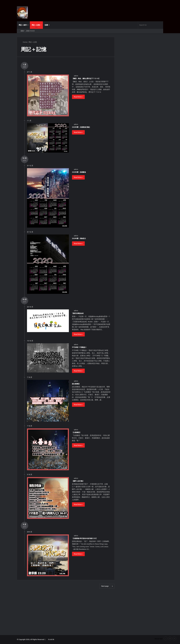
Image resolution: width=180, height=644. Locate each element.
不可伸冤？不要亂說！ (79, 347)
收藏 (46, 25)
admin (76, 76)
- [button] (166, 638)
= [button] (174, 638)
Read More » (78, 97)
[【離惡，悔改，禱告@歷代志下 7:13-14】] (48, 95)
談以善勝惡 (76, 384)
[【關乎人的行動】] (48, 498)
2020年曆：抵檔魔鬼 (79, 172)
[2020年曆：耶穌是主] (48, 264)
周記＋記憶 (36, 25)
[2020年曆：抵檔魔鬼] (48, 198)
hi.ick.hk (51, 639)
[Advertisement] (90, 611)
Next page (107, 586)
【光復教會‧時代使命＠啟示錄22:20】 (85, 538)
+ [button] (170, 638)
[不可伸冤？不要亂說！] (48, 358)
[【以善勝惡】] (48, 449)
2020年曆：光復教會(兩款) (81, 127)
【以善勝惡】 (76, 432)
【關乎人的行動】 (78, 481)
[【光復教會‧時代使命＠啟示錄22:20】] (48, 555)
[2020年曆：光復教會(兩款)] (48, 138)
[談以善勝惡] (48, 401)
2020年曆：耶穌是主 (79, 238)
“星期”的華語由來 (78, 313)
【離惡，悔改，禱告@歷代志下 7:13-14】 (86, 79)
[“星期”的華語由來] (48, 321)
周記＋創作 (23, 25)
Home (24, 42)
